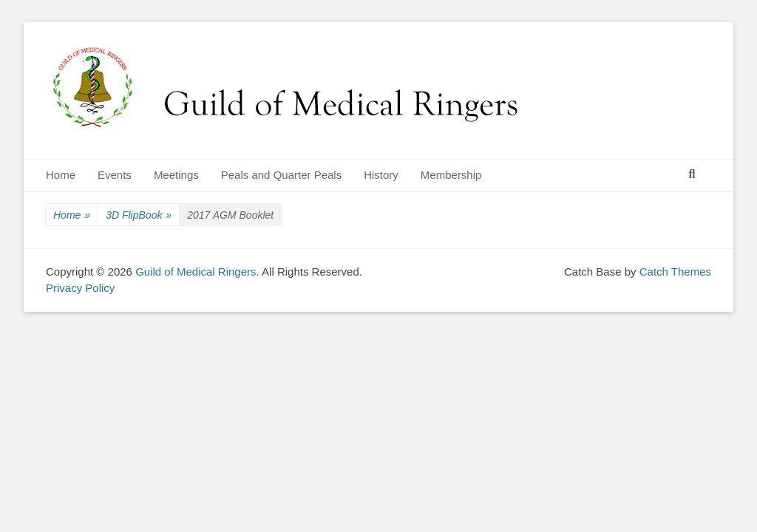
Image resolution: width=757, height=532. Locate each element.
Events (115, 175)
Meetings (176, 175)
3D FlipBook (139, 215)
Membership (451, 175)
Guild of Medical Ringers (196, 272)
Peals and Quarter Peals (281, 175)
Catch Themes (675, 272)
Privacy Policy (80, 288)
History (381, 175)
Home (61, 175)
